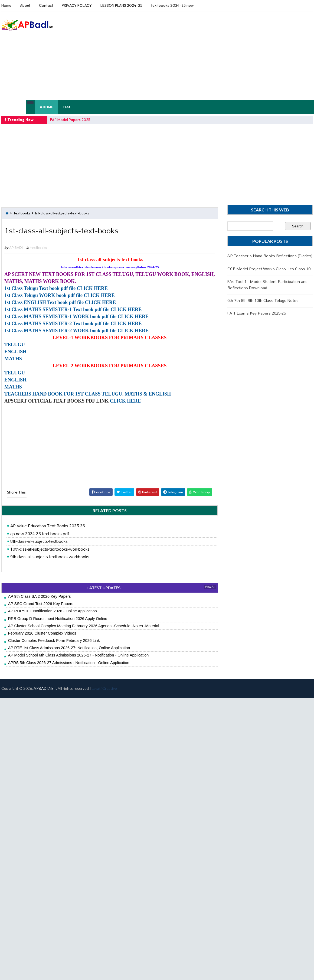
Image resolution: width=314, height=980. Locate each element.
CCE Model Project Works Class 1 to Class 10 (269, 269)
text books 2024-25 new (172, 5)
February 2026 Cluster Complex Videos (42, 633)
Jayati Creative (104, 688)
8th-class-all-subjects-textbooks (39, 541)
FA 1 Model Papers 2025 (70, 120)
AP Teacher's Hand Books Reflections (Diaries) (270, 256)
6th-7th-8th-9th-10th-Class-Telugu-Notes (263, 300)
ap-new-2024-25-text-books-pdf (40, 534)
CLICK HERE (125, 401)
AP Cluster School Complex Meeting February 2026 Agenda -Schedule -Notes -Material (84, 626)
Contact (46, 5)
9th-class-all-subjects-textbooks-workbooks (50, 557)
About (25, 5)
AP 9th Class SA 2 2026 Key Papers (40, 596)
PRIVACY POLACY (77, 5)
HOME (47, 107)
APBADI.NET (45, 688)
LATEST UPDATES (104, 588)
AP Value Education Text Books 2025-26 (48, 526)
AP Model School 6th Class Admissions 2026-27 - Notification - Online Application (78, 655)
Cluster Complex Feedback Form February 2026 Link (54, 641)
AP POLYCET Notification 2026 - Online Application (53, 611)
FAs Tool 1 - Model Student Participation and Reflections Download (267, 284)
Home (6, 5)
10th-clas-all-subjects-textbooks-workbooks (50, 549)
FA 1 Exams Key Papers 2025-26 (257, 313)
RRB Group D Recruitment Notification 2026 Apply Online (58, 619)
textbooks (22, 213)
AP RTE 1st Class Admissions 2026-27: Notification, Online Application (69, 648)
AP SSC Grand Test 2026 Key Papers (41, 604)
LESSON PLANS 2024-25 (121, 5)
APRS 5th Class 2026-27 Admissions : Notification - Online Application (69, 663)
